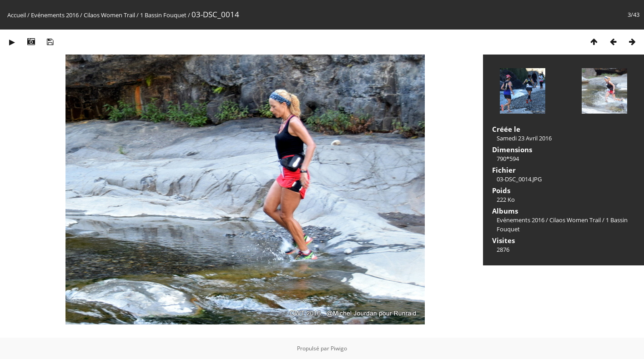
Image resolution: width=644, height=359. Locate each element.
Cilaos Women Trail (109, 15)
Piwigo (339, 348)
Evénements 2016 (55, 15)
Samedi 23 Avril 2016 (524, 138)
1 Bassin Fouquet (163, 15)
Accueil (17, 15)
